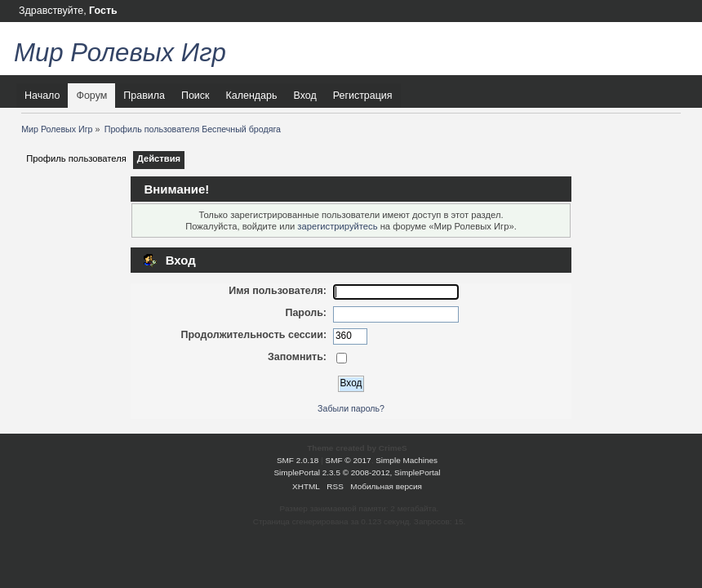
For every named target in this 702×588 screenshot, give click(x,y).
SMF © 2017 (349, 460)
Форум (91, 96)
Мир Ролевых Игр (120, 53)
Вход (304, 96)
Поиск (195, 96)
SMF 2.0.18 (298, 460)
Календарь (252, 96)
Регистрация (363, 96)
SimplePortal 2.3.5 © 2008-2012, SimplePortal (357, 472)
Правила (144, 96)
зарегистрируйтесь (337, 226)
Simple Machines (407, 460)
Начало (42, 96)
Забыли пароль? (351, 408)
